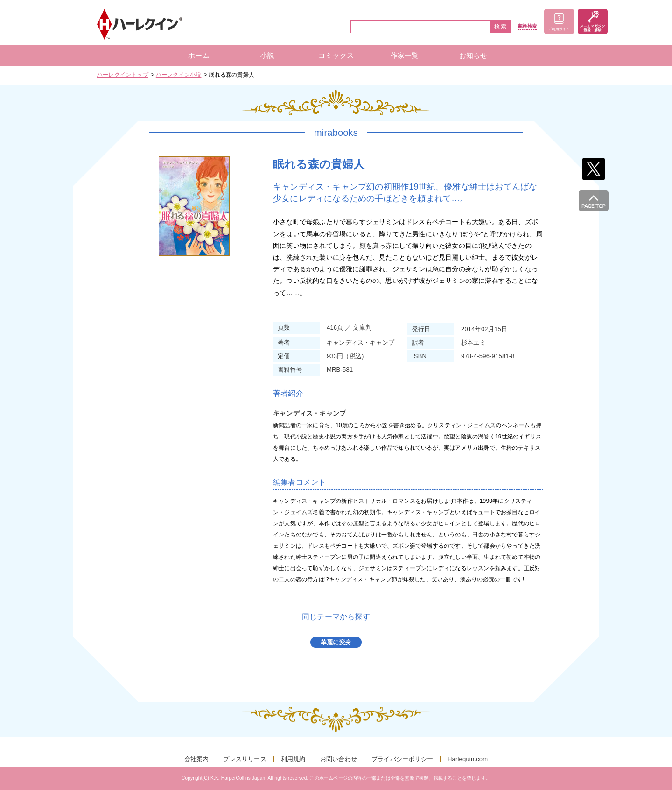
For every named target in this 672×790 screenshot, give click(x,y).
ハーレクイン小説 (179, 75)
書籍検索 (527, 26)
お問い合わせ (339, 759)
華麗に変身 (336, 642)
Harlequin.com (468, 759)
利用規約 (293, 759)
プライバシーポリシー (402, 759)
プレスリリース (245, 759)
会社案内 (197, 759)
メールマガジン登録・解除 (593, 21)
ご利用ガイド (559, 21)
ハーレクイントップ (123, 75)
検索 (501, 27)
